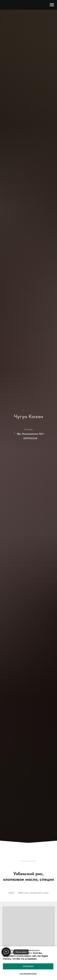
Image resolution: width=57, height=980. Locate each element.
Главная (11, 893)
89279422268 (30, 438)
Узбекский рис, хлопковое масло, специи (33, 893)
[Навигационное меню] (52, 5)
